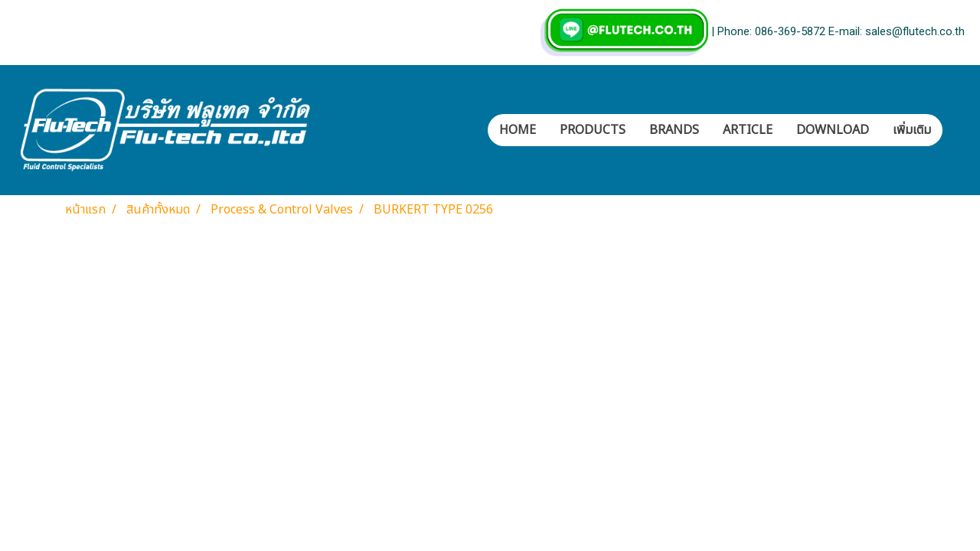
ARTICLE (748, 130)
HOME (518, 130)
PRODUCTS (593, 130)
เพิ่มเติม (912, 130)
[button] (956, 130)
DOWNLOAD (833, 130)
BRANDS (674, 130)
